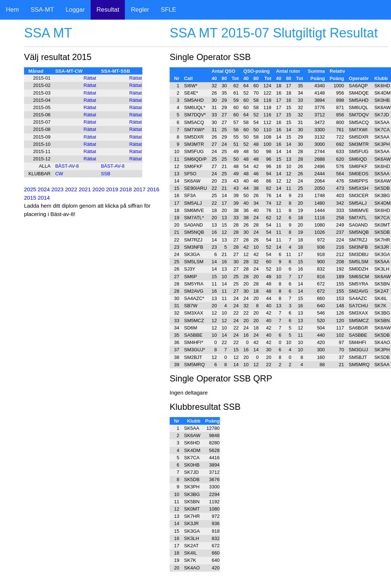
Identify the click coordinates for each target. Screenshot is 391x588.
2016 (153, 189)
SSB (106, 174)
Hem (12, 10)
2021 (85, 189)
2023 (57, 189)
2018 (126, 189)
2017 (139, 189)
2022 (71, 189)
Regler (140, 10)
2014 (44, 198)
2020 (98, 189)
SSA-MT (42, 10)
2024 (44, 189)
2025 (30, 189)
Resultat (108, 10)
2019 (112, 189)
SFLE (169, 10)
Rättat (90, 78)
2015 (30, 198)
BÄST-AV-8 (67, 166)
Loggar (75, 10)
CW (59, 174)
